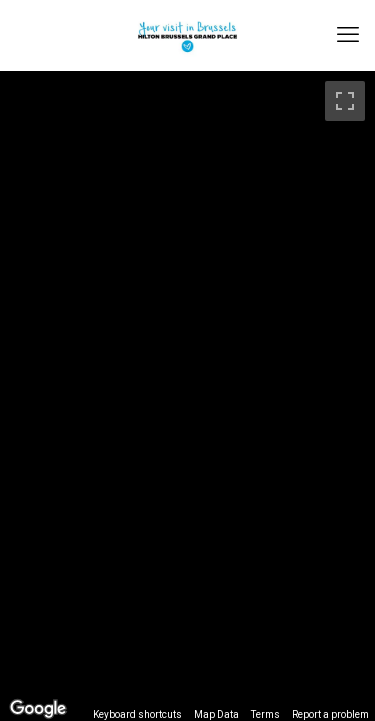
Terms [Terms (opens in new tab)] (265, 714)
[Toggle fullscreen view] (345, 101)
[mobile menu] (348, 35)
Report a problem (330, 714)
